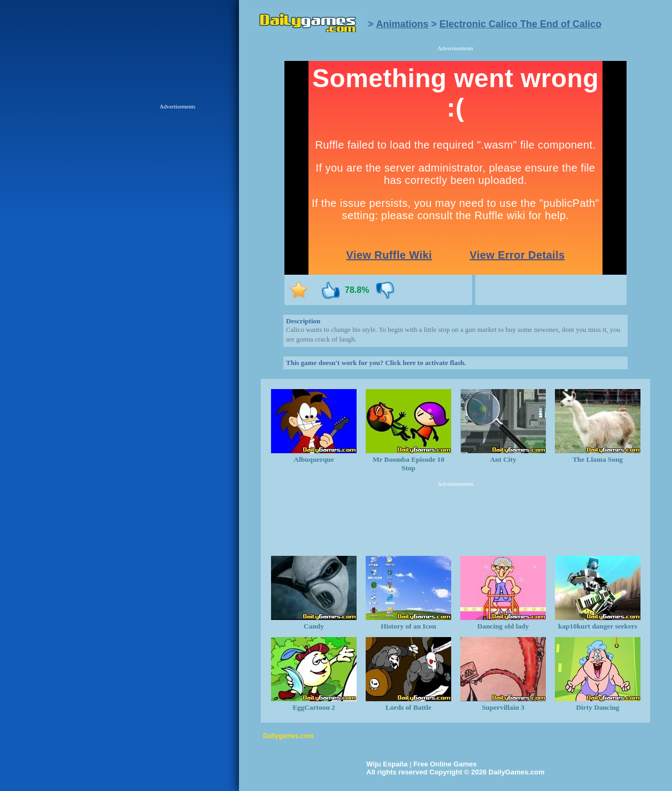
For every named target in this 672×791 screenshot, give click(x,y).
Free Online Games (445, 764)
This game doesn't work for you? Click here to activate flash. (376, 363)
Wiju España (387, 764)
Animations (403, 24)
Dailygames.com (288, 736)
